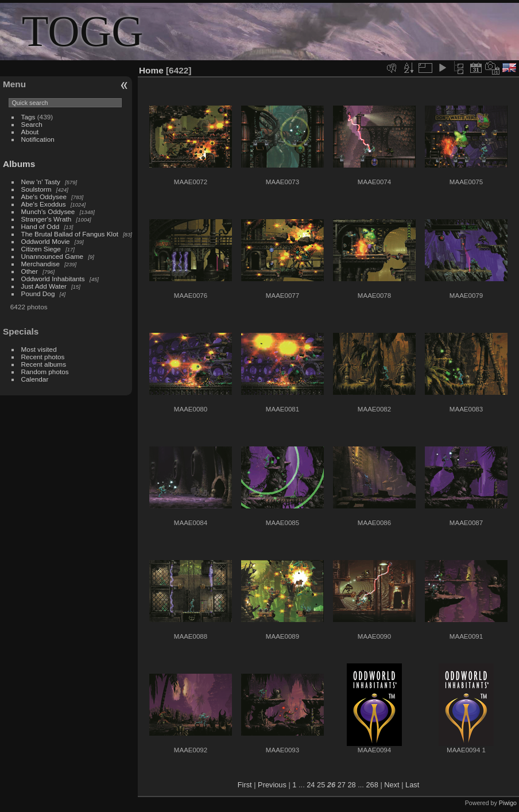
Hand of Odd (40, 226)
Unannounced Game (53, 256)
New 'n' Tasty (41, 182)
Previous (272, 785)
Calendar (35, 379)
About (30, 132)
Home (151, 70)
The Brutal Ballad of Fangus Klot (70, 234)
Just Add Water (44, 286)
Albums (19, 164)
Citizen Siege (41, 249)
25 (321, 785)
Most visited (39, 349)
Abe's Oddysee (44, 197)
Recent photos (43, 357)
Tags (28, 117)
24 (311, 785)
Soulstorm (36, 189)
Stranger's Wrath (47, 219)
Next (392, 785)
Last (412, 785)
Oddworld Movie (46, 241)
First (245, 785)
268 (372, 785)
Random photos (45, 372)
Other (30, 271)
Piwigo (508, 803)
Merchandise (40, 264)
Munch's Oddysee (48, 211)
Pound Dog (38, 294)
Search (32, 124)
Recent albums (44, 364)
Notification (38, 139)
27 (342, 785)
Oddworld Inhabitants (53, 279)
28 (351, 785)
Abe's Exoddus (44, 204)
